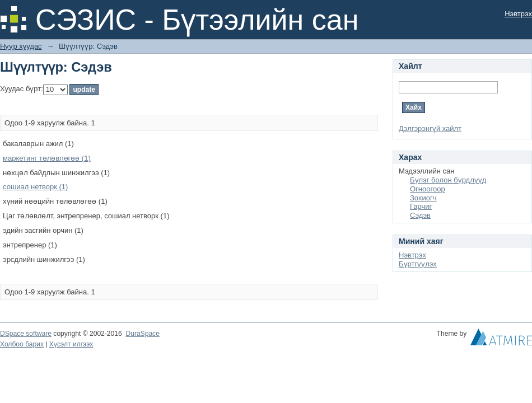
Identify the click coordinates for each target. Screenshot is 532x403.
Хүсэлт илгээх (71, 344)
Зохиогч (423, 198)
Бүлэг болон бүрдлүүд (448, 180)
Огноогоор (428, 189)
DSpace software (26, 334)
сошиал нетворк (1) (35, 187)
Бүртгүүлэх (418, 264)
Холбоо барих (22, 344)
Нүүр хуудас (21, 46)
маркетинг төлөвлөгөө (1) (47, 158)
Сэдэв (420, 215)
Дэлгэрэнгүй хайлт (430, 128)
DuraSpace (142, 334)
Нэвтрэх (518, 14)
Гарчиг (421, 206)
